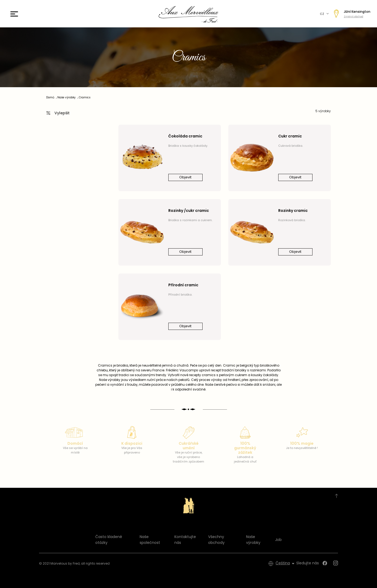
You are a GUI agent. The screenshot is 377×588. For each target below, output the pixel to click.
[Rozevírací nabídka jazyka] (286, 564)
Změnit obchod (354, 16)
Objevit (185, 177)
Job (278, 540)
